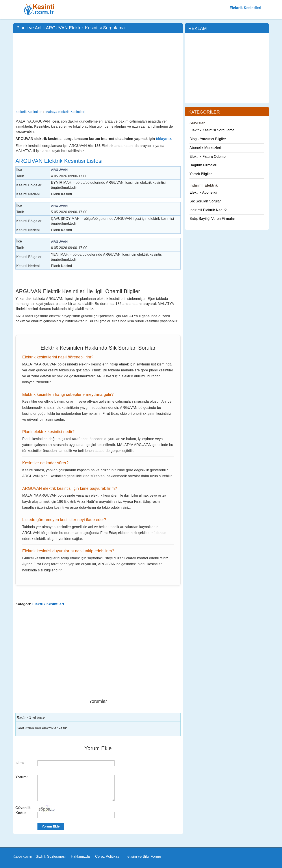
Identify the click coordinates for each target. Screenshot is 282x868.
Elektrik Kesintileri (245, 8)
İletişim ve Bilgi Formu (143, 856)
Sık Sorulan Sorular (205, 201)
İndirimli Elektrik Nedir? (208, 210)
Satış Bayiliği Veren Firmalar (212, 219)
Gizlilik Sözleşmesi (50, 856)
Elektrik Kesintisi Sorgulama (212, 130)
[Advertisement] (98, 68)
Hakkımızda (80, 856)
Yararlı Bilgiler (201, 174)
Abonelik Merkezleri (205, 148)
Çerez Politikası (108, 856)
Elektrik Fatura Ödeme (208, 157)
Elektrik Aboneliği (203, 192)
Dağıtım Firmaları (203, 165)
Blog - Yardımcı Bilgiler (208, 139)
